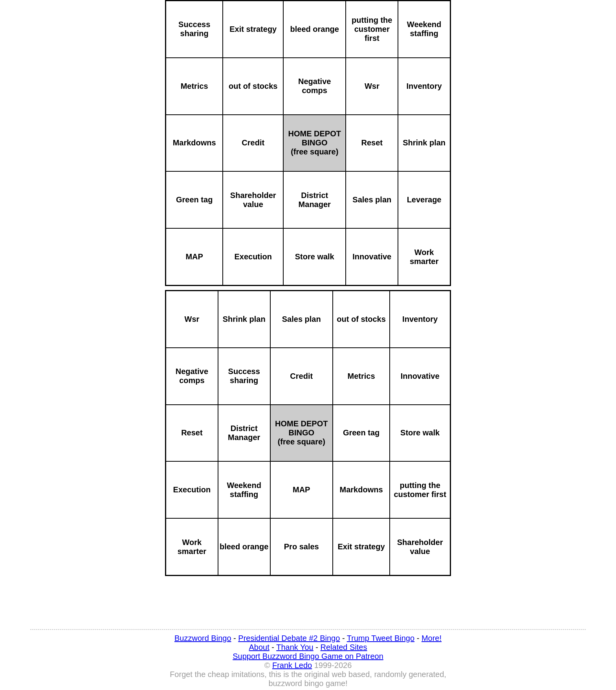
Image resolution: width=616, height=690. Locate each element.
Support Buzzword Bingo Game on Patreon (308, 656)
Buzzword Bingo (203, 638)
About (259, 647)
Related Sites (344, 647)
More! (432, 638)
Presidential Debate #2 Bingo (289, 638)
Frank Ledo (292, 665)
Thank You (295, 647)
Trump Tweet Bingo (381, 638)
